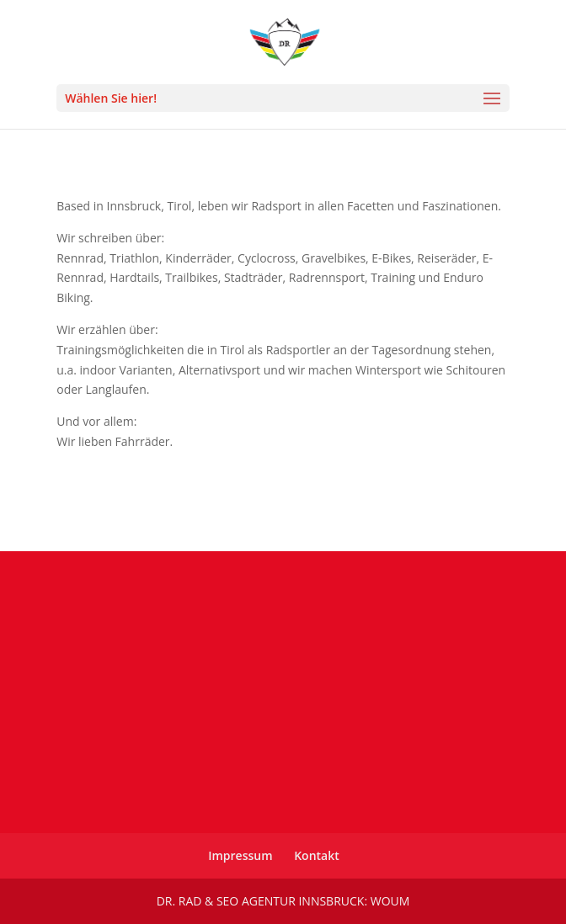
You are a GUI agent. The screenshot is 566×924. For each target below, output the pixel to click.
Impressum (240, 855)
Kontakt (317, 855)
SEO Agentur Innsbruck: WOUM (313, 901)
